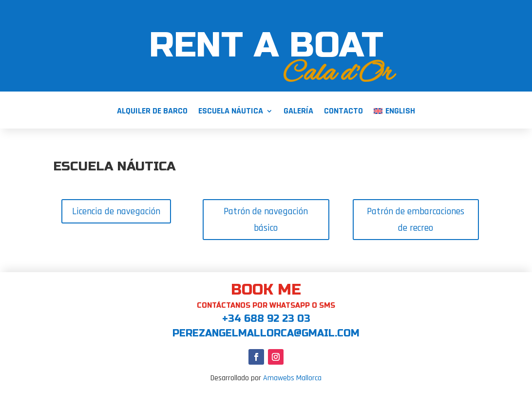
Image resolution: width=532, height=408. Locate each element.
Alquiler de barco (152, 112)
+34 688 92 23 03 (266, 319)
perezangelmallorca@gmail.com (266, 333)
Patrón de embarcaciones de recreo (416, 220)
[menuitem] (394, 118)
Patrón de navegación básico (266, 220)
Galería (298, 112)
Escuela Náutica (231, 112)
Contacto (343, 112)
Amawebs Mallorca (292, 378)
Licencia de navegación (116, 211)
